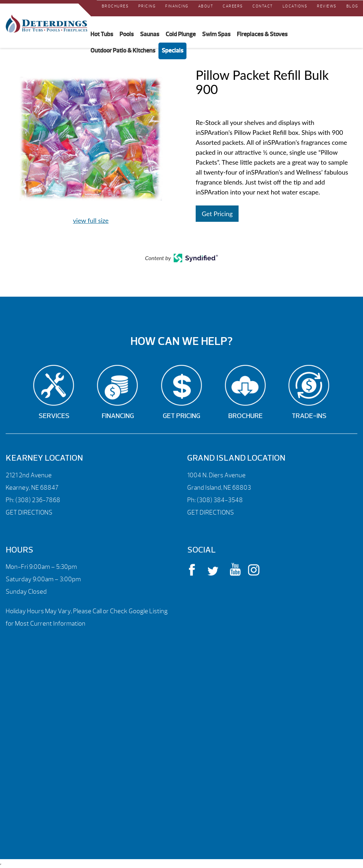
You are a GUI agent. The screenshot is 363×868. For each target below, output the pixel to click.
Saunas (150, 34)
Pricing (147, 6)
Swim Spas (216, 34)
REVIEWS (327, 6)
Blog (352, 6)
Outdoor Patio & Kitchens (123, 50)
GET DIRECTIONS (29, 513)
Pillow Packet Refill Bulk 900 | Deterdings (46, 24)
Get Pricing (217, 214)
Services (54, 416)
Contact (263, 6)
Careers (233, 6)
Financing (177, 6)
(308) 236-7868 (37, 500)
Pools (127, 34)
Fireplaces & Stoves (262, 34)
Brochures (115, 6)
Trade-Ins (309, 416)
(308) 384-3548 (220, 500)
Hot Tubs (102, 34)
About (206, 6)
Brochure (245, 416)
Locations (295, 6)
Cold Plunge (181, 34)
